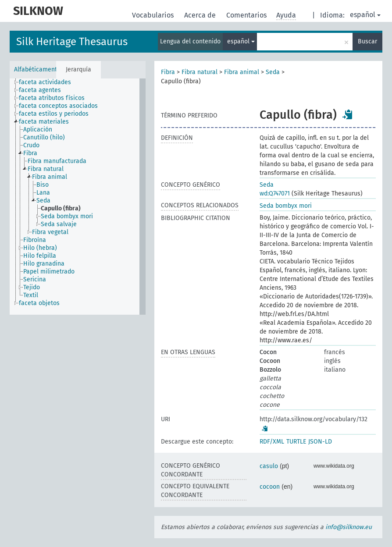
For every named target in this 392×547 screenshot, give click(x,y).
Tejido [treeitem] (32, 287)
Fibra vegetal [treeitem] (50, 232)
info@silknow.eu (349, 527)
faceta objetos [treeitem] (39, 303)
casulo (269, 466)
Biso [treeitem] (43, 185)
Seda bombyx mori (286, 206)
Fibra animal (242, 72)
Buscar (367, 41)
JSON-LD (320, 442)
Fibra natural (200, 72)
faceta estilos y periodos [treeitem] (54, 114)
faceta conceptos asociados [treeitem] (58, 106)
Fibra (168, 72)
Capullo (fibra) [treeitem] (61, 208)
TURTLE (296, 442)
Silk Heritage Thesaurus (72, 42)
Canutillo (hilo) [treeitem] (44, 137)
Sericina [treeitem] (35, 279)
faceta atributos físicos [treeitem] (52, 98)
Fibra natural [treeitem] (46, 169)
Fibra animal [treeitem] (50, 177)
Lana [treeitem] (43, 193)
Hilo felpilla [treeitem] (40, 256)
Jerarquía (78, 69)
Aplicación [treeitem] (38, 130)
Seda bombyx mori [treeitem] (67, 216)
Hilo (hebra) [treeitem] (40, 248)
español (365, 15)
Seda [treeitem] (43, 201)
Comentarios (247, 15)
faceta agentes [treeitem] (40, 90)
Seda (273, 72)
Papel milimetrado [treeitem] (49, 272)
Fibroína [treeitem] (35, 240)
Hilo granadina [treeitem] (44, 264)
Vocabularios (154, 15)
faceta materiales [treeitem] (44, 122)
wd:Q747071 (275, 194)
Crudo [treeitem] (31, 145)
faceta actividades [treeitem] (45, 82)
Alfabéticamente (35, 69)
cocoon (270, 487)
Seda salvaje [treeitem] (59, 224)
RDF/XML (272, 442)
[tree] (78, 197)
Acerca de (201, 15)
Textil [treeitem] (31, 295)
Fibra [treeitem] (30, 153)
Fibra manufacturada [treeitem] (57, 161)
